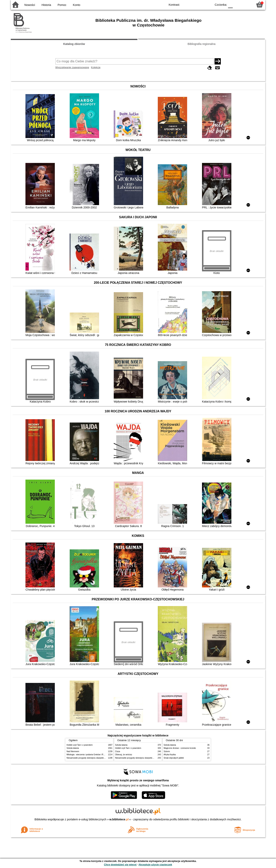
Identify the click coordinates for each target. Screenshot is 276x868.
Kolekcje (96, 67)
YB (200, 4)
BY (208, 4)
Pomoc (62, 5)
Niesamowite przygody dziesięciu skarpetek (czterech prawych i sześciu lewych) (102, 758)
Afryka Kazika (170, 755)
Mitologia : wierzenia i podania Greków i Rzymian (88, 755)
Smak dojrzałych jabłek (174, 758)
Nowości (30, 5)
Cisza (118, 751)
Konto (77, 5)
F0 (230, 4)
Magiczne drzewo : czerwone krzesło (180, 748)
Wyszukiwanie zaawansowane (72, 67)
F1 (237, 4)
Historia (46, 5)
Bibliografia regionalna (201, 44)
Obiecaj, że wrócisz (124, 755)
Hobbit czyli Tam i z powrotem (80, 745)
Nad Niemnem (73, 751)
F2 (246, 4)
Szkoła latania (73, 748)
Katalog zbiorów (74, 44)
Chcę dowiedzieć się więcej (120, 865)
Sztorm (167, 751)
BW (192, 4)
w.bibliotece (119, 819)
